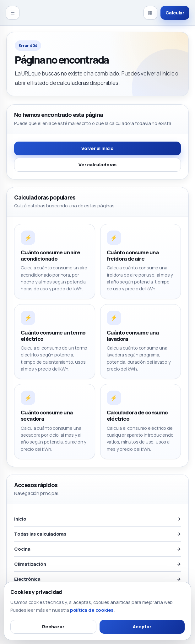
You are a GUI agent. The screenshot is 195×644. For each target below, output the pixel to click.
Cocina (97, 549)
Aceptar (142, 627)
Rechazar (53, 627)
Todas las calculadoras (97, 534)
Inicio (97, 519)
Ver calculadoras (97, 164)
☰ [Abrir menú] (13, 13)
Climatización (97, 564)
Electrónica (97, 579)
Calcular (175, 13)
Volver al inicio (97, 148)
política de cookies (92, 610)
